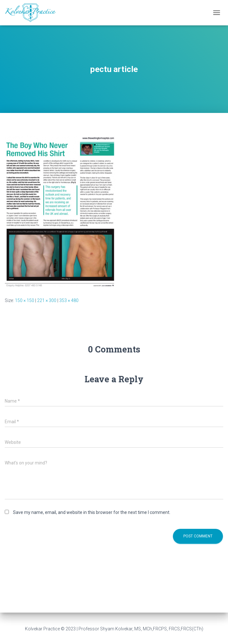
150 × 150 (25, 300)
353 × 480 (69, 300)
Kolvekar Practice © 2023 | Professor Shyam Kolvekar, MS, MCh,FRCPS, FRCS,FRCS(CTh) (114, 629)
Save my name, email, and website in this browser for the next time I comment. (92, 512)
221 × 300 (47, 300)
